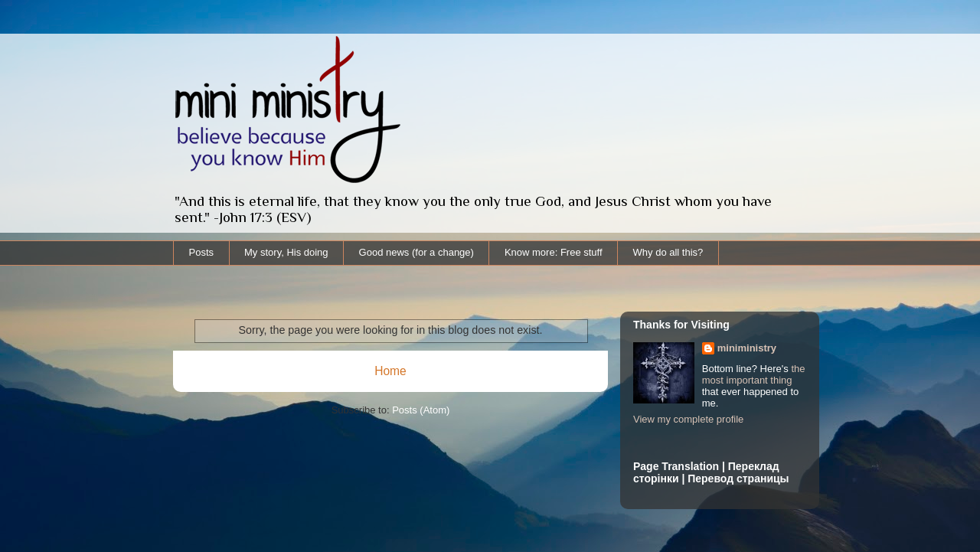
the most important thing (754, 374)
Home (390, 371)
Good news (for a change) (416, 252)
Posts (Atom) (421, 410)
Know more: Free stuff (554, 252)
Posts (202, 252)
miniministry (747, 348)
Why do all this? (668, 252)
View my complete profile (688, 419)
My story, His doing (286, 252)
